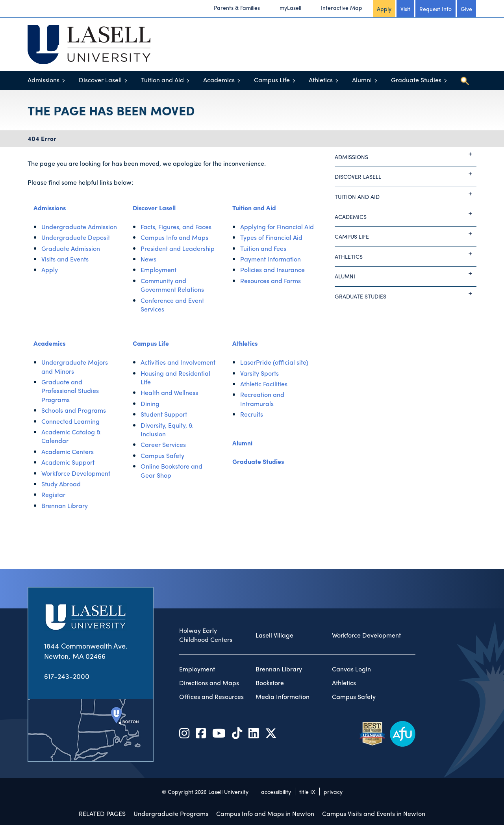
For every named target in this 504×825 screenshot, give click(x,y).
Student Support (164, 414)
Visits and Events (65, 259)
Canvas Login (351, 669)
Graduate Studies (416, 80)
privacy (333, 792)
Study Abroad (61, 484)
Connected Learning (70, 421)
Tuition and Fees (263, 248)
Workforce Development (76, 473)
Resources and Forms (271, 281)
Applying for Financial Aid (277, 227)
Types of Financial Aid (271, 237)
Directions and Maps (209, 683)
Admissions (44, 80)
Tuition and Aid (162, 80)
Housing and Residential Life (175, 377)
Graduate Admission (71, 248)
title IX (307, 792)
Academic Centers (68, 451)
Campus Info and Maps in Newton (265, 813)
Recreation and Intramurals (262, 399)
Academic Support (68, 462)
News (148, 259)
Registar (53, 494)
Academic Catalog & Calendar (71, 436)
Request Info (435, 9)
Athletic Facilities (264, 384)
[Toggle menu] (64, 81)
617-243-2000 (67, 676)
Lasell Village (274, 635)
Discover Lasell (100, 80)
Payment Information (271, 259)
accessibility (276, 792)
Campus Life (272, 80)
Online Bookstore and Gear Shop (171, 470)
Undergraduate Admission (79, 227)
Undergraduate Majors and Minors (75, 366)
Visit (405, 9)
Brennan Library (65, 505)
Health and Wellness (169, 392)
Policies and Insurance (272, 270)
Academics (219, 80)
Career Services (163, 444)
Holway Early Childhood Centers (206, 635)
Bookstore (270, 683)
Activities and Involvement (178, 362)
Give (466, 9)
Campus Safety (162, 455)
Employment (158, 270)
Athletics (321, 80)
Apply (384, 9)
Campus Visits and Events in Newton (374, 813)
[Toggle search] (465, 81)
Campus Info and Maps (174, 237)
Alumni (362, 80)
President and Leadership (178, 248)
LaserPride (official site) (274, 362)
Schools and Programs (74, 410)
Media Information (283, 697)
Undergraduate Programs (171, 813)
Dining (150, 403)
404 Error (42, 138)
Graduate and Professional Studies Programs (70, 391)
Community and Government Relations (172, 285)
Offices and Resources (211, 697)
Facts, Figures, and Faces (176, 227)
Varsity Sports (259, 373)
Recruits (252, 414)
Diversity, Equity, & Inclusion (167, 429)
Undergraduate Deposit (76, 237)
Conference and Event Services (172, 305)
